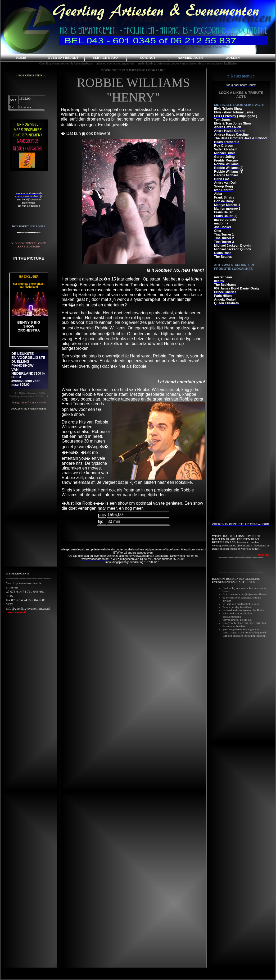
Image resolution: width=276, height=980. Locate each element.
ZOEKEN (233, 58)
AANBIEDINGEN (190, 58)
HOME (21, 58)
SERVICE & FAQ (105, 58)
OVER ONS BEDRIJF (63, 58)
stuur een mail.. (17, 612)
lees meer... (263, 555)
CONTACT (148, 58)
